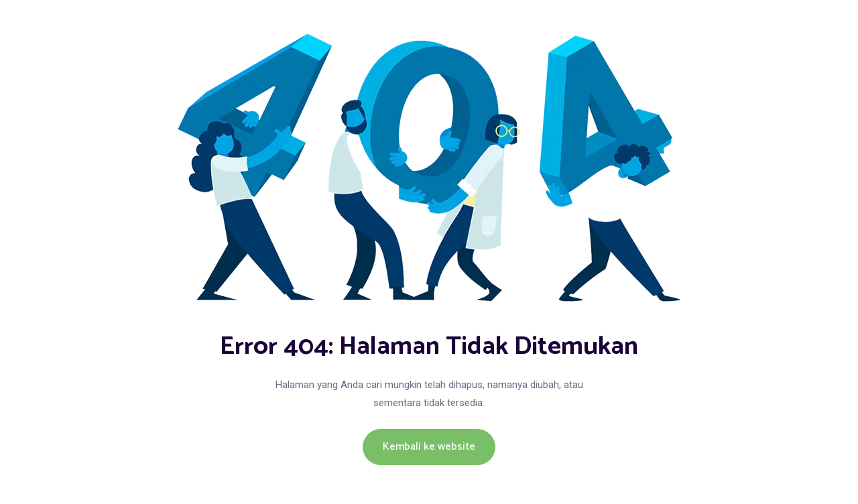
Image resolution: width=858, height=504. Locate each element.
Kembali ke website (429, 447)
